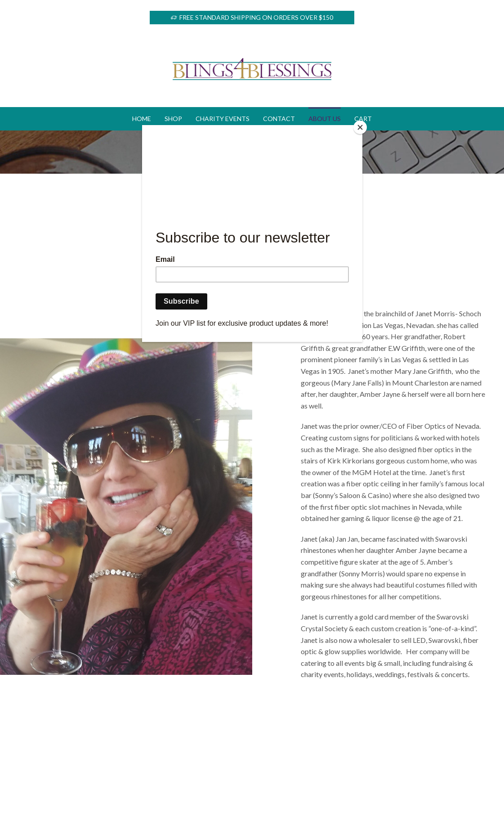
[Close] (360, 127)
